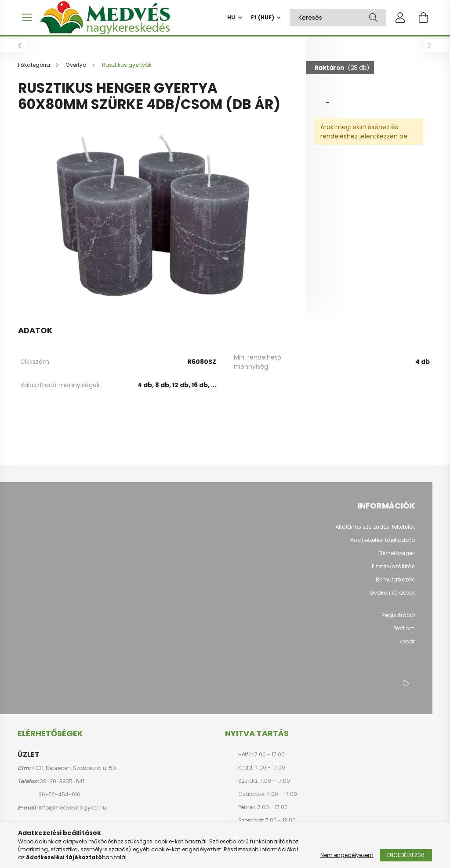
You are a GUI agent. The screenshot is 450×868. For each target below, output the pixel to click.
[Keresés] (373, 18)
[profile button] (400, 18)
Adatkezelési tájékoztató (383, 545)
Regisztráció (398, 620)
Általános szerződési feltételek (375, 531)
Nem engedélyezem (347, 855)
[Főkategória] (35, 69)
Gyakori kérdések (392, 597)
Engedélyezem (406, 855)
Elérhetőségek (397, 558)
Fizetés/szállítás (393, 571)
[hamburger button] (27, 18)
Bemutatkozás (395, 584)
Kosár (407, 646)
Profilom (404, 633)
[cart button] (423, 18)
